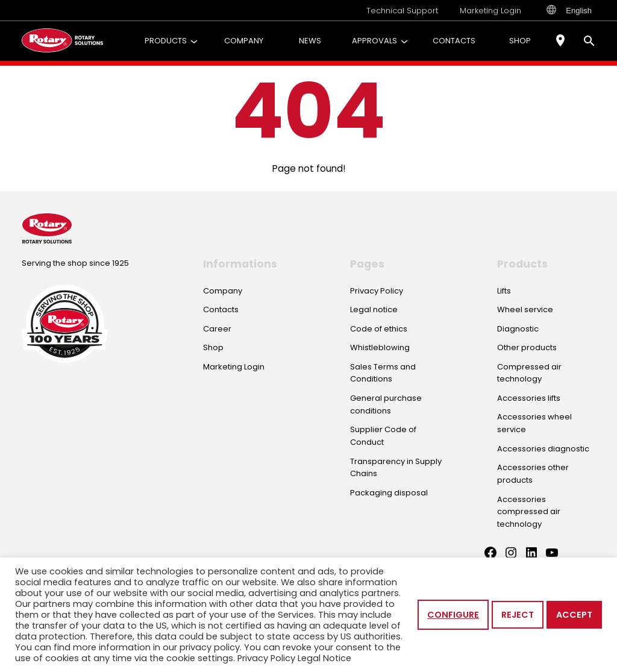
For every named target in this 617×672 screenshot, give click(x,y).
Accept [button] (574, 615)
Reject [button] (518, 615)
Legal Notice (324, 658)
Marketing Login (490, 11)
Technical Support (402, 11)
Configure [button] (453, 615)
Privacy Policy (266, 658)
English (569, 10)
